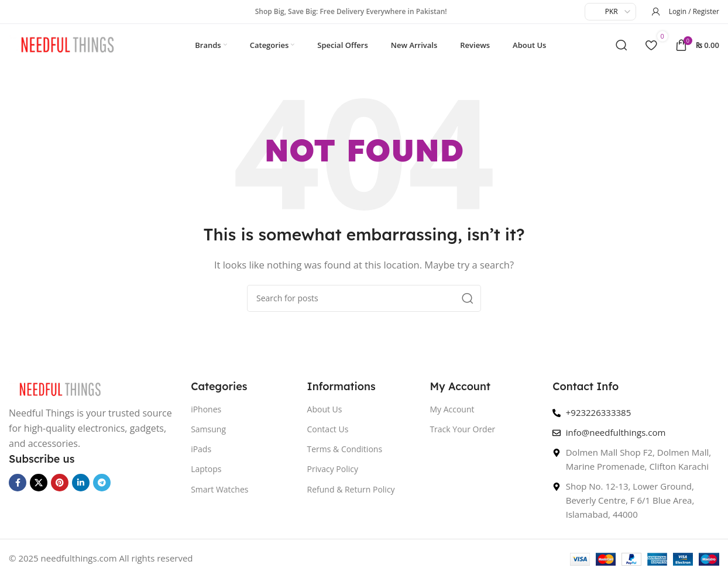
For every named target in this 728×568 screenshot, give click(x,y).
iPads (201, 454)
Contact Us (328, 434)
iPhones (206, 414)
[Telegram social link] (102, 488)
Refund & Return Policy (351, 494)
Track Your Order (462, 434)
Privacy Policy (333, 474)
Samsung (208, 434)
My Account (452, 414)
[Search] (621, 47)
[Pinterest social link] (60, 488)
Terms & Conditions (345, 454)
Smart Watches (219, 494)
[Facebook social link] (18, 488)
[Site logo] (67, 46)
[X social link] (39, 488)
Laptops (206, 474)
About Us (325, 414)
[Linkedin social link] (81, 488)
